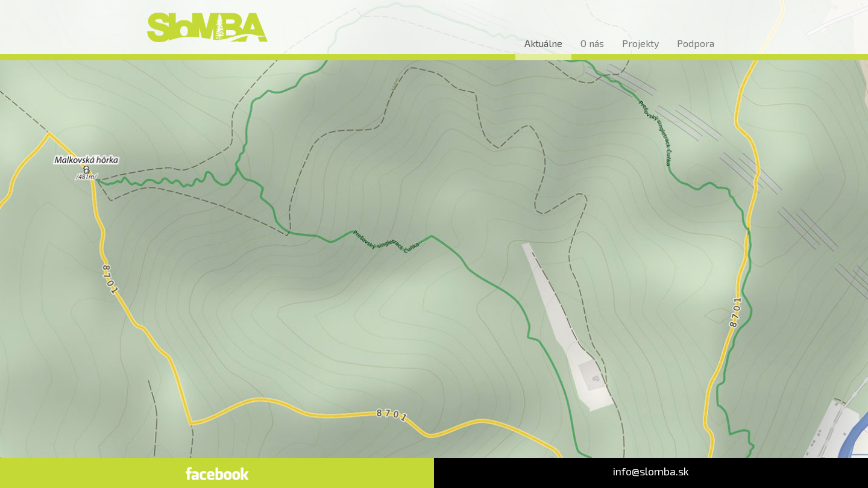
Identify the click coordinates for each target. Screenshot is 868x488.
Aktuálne (543, 43)
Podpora (696, 43)
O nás (592, 43)
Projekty (640, 43)
